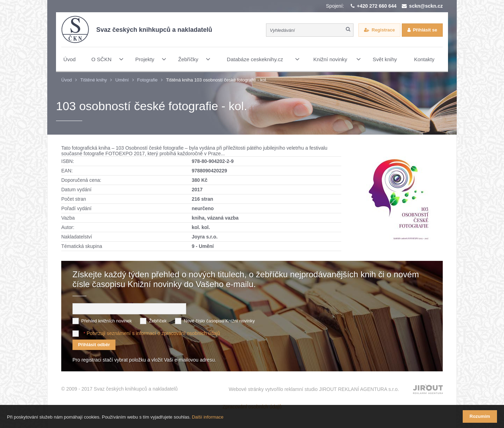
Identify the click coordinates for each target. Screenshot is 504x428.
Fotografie (148, 80)
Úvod (66, 80)
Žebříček (158, 321)
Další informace (208, 417)
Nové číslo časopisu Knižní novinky (219, 321)
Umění (122, 80)
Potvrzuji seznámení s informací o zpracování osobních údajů (153, 333)
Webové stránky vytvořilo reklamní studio (314, 389)
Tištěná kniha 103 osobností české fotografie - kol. (216, 80)
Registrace (383, 30)
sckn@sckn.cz (426, 6)
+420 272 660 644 (377, 6)
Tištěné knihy (93, 80)
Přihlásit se (425, 30)
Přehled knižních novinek (107, 321)
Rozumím (480, 416)
